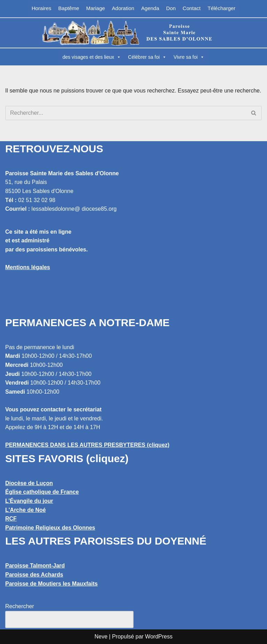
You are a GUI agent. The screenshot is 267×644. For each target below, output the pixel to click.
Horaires (42, 8)
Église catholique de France (42, 492)
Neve (101, 637)
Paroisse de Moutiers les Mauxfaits (51, 584)
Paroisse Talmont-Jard (35, 566)
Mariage (96, 8)
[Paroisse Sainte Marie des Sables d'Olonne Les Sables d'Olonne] (133, 33)
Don (171, 8)
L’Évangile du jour (29, 501)
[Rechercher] (126, 113)
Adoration (123, 8)
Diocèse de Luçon (29, 483)
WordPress (159, 637)
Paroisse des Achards (34, 575)
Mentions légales (28, 267)
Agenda (150, 8)
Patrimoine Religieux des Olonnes (50, 528)
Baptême (69, 8)
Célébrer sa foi (147, 57)
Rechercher (20, 606)
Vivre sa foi (189, 57)
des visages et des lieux (92, 57)
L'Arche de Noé (26, 510)
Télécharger (221, 8)
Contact (192, 8)
